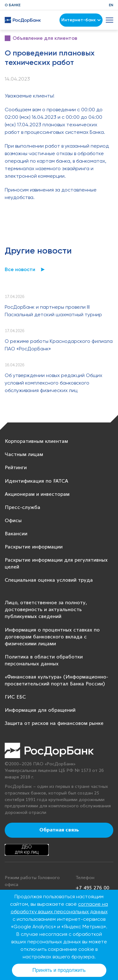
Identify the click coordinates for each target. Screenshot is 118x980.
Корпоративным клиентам (36, 441)
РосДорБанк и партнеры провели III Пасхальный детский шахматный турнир (53, 311)
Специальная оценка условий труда (49, 580)
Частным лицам (24, 455)
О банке (13, 5)
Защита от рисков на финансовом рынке (54, 723)
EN (111, 5)
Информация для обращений (40, 710)
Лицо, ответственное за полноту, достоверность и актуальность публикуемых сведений (46, 610)
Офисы (13, 521)
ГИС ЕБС (15, 697)
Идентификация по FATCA (37, 481)
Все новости (20, 269)
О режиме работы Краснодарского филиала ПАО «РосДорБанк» (59, 345)
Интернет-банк (81, 20)
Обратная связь (59, 830)
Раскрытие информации (34, 547)
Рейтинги (16, 468)
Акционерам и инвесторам (37, 494)
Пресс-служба (22, 508)
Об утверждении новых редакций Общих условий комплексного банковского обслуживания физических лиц (53, 383)
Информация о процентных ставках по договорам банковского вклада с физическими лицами (52, 637)
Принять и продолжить (59, 970)
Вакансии (16, 534)
